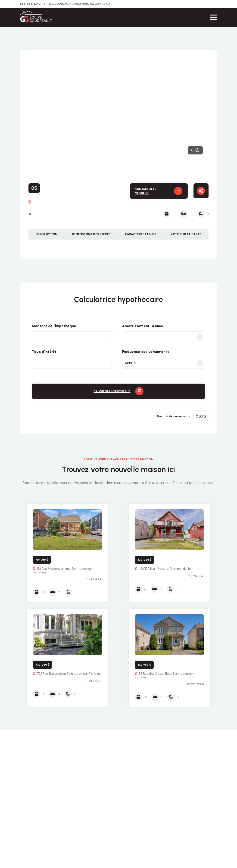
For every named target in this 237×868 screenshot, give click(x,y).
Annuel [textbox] (131, 363)
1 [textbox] (125, 337)
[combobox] (164, 337)
